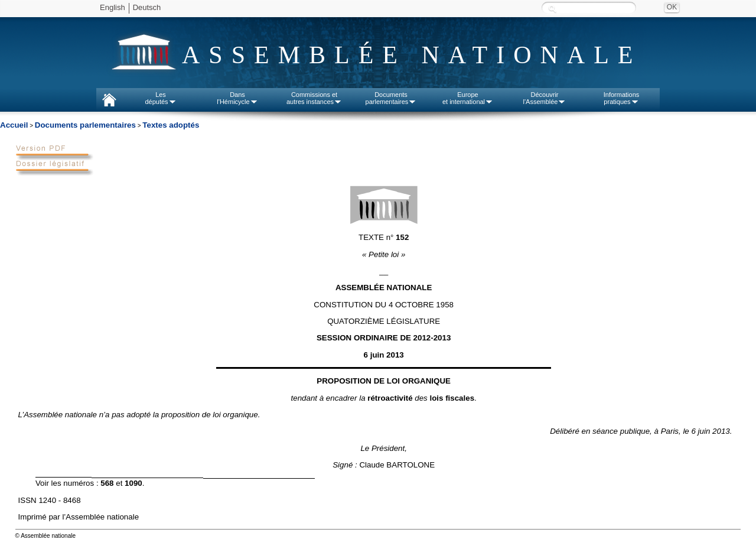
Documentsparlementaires (391, 98)
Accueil (14, 125)
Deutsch (147, 7)
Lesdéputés (160, 98)
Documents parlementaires (85, 125)
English (113, 7)
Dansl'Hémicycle (237, 98)
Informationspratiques (622, 98)
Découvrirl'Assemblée (545, 98)
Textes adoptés (171, 125)
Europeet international (468, 98)
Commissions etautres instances (314, 98)
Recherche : (552, 9)
